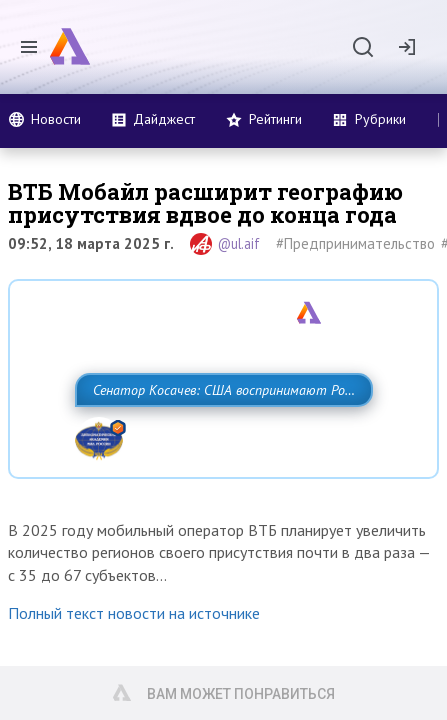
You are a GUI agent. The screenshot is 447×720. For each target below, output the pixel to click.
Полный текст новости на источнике (134, 677)
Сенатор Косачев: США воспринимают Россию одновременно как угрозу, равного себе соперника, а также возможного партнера (219, 434)
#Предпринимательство (355, 243)
